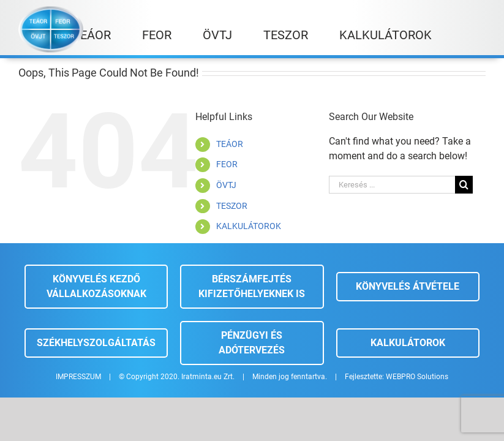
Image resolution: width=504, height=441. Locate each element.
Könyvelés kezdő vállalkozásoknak (96, 286)
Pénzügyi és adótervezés (252, 343)
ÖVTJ (226, 185)
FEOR (227, 164)
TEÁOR (230, 144)
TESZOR (232, 206)
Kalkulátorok (408, 343)
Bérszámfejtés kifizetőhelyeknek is (252, 286)
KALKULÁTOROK (249, 226)
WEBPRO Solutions (417, 377)
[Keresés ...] (392, 185)
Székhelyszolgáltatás (96, 343)
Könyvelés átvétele (408, 286)
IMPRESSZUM (78, 377)
